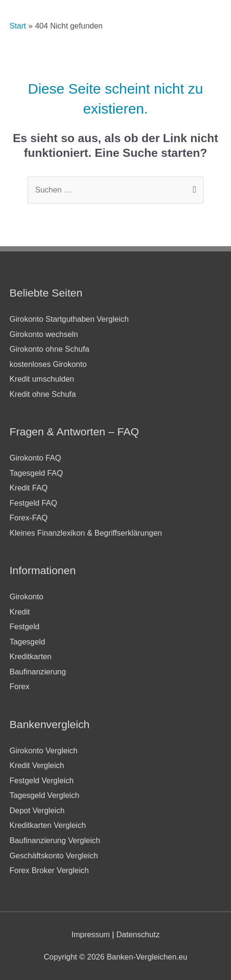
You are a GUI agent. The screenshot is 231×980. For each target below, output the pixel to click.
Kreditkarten (30, 656)
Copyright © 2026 (115, 957)
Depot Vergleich (37, 810)
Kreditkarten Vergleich (48, 825)
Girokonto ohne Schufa (49, 349)
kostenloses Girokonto (48, 364)
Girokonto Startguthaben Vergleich (69, 319)
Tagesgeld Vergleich (44, 795)
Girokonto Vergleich (43, 750)
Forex (19, 686)
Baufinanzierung (38, 672)
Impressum (91, 934)
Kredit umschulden (42, 379)
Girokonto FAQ (35, 458)
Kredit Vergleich (37, 765)
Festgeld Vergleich (42, 780)
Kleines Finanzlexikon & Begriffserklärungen (86, 533)
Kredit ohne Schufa (43, 394)
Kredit (20, 612)
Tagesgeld (27, 642)
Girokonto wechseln (44, 334)
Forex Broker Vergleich (49, 870)
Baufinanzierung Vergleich (55, 840)
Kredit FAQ (29, 488)
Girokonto (26, 596)
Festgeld (24, 626)
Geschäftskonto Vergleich (54, 855)
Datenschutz (138, 934)
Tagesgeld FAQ (36, 473)
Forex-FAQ (29, 518)
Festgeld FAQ (33, 503)
